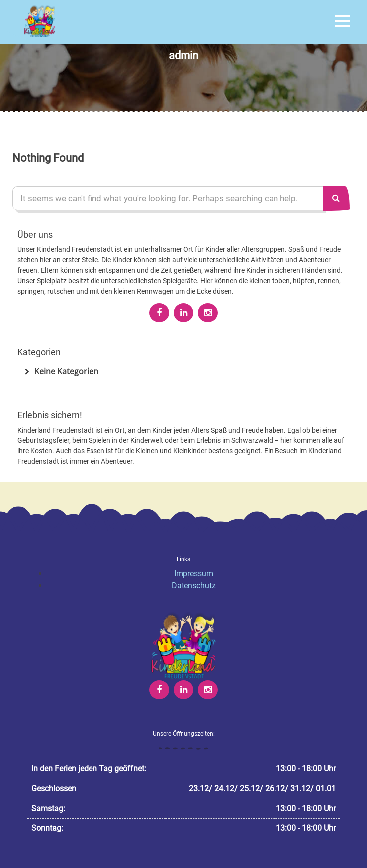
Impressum (194, 574)
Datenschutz (194, 586)
